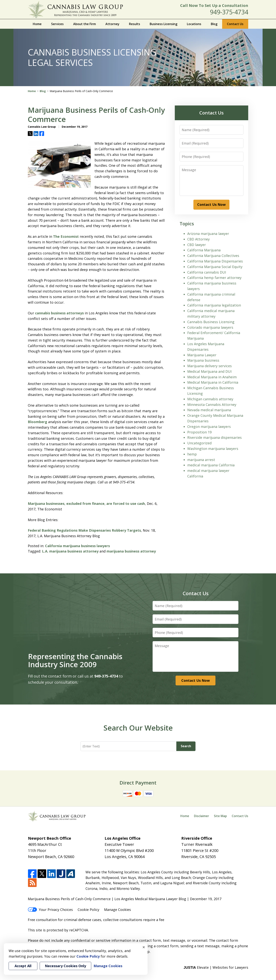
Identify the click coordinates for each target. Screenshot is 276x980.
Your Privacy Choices (50, 910)
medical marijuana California (211, 465)
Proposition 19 (199, 432)
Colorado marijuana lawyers (210, 327)
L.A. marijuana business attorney (70, 551)
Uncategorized (199, 443)
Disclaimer (202, 816)
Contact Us (235, 24)
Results (135, 24)
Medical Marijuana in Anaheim (212, 377)
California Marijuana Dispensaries (215, 261)
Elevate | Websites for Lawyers (216, 967)
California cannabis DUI (207, 272)
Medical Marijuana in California (213, 382)
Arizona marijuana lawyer (208, 234)
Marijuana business (203, 360)
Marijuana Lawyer (202, 355)
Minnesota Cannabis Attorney (212, 405)
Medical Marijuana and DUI (209, 371)
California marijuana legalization (214, 305)
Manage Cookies (117, 910)
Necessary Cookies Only (65, 966)
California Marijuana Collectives (213, 256)
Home (37, 24)
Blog (214, 24)
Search (186, 746)
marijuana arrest (201, 460)
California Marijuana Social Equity (215, 267)
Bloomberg (37, 422)
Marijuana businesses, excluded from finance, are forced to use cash (86, 503)
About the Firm (85, 24)
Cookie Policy (88, 910)
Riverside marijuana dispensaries (214, 437)
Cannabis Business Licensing (211, 322)
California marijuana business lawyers (77, 546)
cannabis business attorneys (59, 313)
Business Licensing (163, 24)
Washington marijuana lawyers (213, 449)
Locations (194, 24)
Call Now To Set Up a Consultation (214, 5)
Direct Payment (138, 783)
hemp (192, 454)
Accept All (23, 966)
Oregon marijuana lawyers (209, 427)
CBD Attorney (198, 239)
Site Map (220, 816)
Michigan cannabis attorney (210, 399)
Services (57, 24)
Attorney (112, 24)
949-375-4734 (229, 12)
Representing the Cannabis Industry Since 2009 (75, 660)
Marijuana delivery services (209, 366)
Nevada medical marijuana (209, 410)
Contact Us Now (211, 204)
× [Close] (144, 947)
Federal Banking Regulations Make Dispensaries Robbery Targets (84, 530)
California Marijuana (204, 250)
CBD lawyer (197, 245)
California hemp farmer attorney (214, 278)
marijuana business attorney (131, 551)
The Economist (66, 236)
